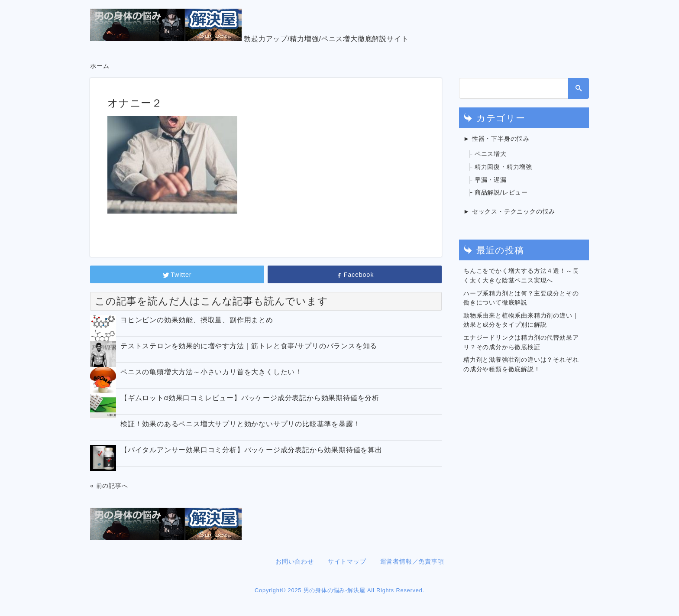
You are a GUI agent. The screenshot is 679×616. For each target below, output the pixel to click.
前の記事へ (112, 486)
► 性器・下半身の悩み (496, 139)
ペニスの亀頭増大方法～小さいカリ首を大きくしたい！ (211, 372)
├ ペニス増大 (487, 154)
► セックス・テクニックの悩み (509, 211)
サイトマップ (347, 561)
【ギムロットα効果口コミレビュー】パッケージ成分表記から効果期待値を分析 (250, 398)
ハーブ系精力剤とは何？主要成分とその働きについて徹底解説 (521, 298)
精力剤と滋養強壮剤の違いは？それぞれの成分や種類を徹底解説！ (521, 364)
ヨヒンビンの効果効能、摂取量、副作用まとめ (197, 320)
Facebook (355, 275)
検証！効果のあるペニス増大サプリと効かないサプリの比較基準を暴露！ (240, 424)
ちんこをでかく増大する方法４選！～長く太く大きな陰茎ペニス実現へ (521, 276)
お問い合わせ (295, 561)
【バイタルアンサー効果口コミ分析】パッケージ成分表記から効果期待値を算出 (251, 450)
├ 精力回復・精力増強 (500, 167)
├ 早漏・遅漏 (487, 180)
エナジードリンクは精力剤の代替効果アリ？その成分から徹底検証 (521, 342)
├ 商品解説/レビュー (498, 192)
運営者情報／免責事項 (412, 561)
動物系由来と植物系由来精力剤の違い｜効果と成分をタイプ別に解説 (521, 320)
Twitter (177, 275)
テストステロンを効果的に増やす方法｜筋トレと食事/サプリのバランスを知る (249, 346)
